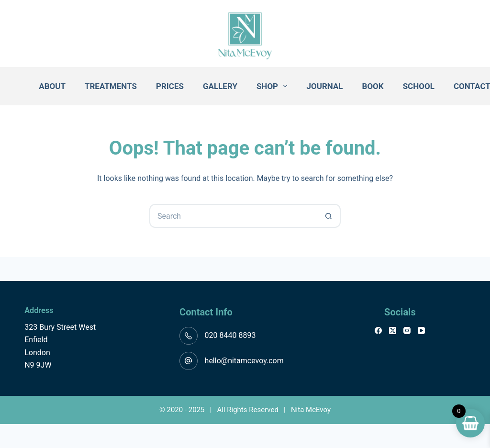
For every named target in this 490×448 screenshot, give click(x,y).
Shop (274, 86)
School (419, 86)
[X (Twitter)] (393, 330)
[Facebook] (378, 330)
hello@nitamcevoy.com (244, 361)
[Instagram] (407, 330)
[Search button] (329, 216)
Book (373, 86)
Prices (170, 86)
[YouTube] (421, 330)
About (52, 86)
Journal (324, 86)
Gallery (220, 86)
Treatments (111, 86)
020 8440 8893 (230, 335)
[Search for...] (233, 216)
